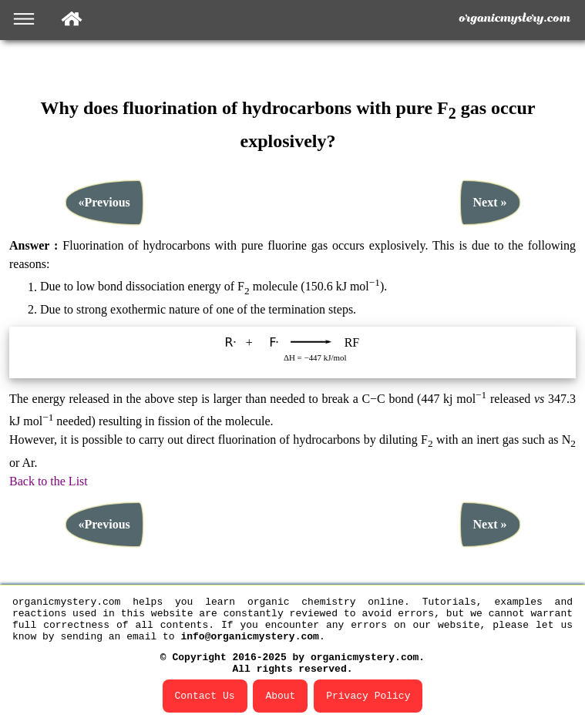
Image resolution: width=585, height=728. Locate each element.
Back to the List (49, 473)
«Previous (104, 195)
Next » (490, 195)
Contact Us (205, 695)
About (280, 695)
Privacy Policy (368, 695)
